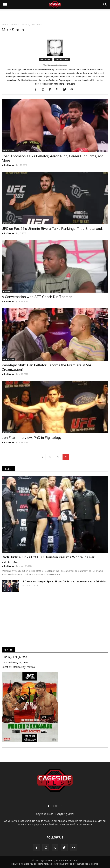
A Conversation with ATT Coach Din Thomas (37, 297)
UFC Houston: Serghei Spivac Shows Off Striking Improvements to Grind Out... (65, 582)
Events (6, 551)
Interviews (7, 223)
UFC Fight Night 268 (14, 657)
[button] (105, 5)
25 (58, 457)
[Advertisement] (55, 15)
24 (50, 457)
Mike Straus (8, 165)
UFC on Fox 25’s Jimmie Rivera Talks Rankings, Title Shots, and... (53, 229)
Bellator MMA (9, 150)
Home (5, 25)
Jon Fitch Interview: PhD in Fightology (32, 438)
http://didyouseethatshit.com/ (55, 65)
